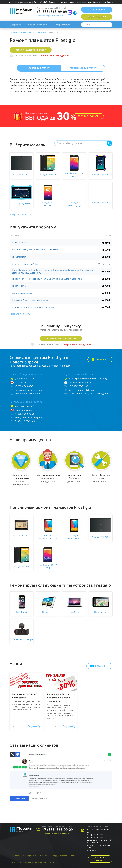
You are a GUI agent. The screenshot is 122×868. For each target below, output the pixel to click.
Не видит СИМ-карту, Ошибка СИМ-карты (33, 307)
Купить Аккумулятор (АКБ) (25, 264)
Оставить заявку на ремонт (31, 50)
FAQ (73, 856)
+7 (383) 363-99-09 (52, 11)
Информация (63, 25)
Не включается (19, 243)
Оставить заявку (97, 17)
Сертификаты (29, 856)
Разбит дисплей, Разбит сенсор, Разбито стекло (35, 250)
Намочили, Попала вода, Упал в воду (30, 300)
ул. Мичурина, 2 (25, 378)
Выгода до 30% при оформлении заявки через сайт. (59, 698)
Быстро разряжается (22, 293)
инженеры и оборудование (48, 478)
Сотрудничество (59, 856)
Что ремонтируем (38, 25)
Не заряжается (19, 257)
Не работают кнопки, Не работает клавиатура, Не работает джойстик (47, 279)
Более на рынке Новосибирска (101, 478)
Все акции (98, 666)
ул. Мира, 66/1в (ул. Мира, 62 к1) (88, 378)
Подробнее (34, 727)
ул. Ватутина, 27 (25, 406)
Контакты (16, 862)
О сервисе (15, 25)
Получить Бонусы (88, 116)
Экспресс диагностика (74, 478)
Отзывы (44, 856)
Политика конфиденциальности (40, 862)
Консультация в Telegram (28, 390)
